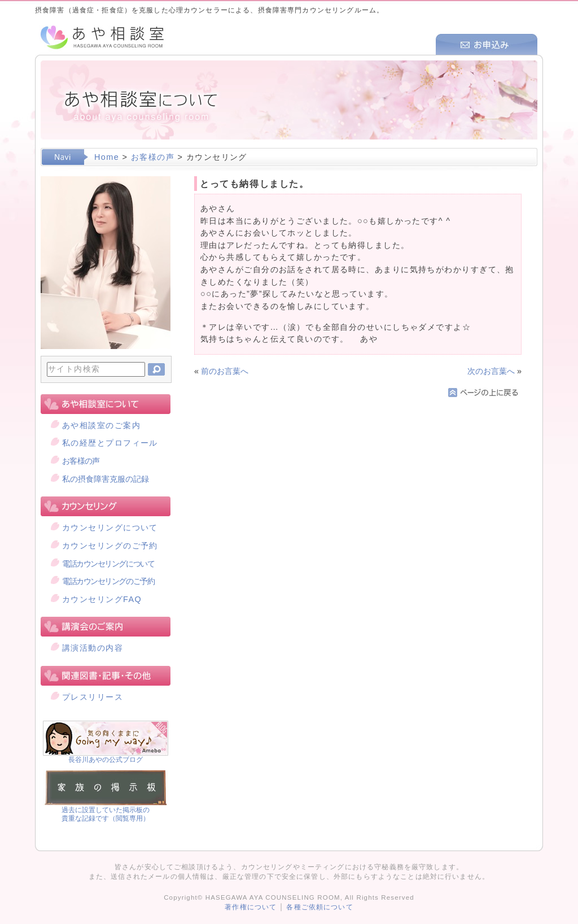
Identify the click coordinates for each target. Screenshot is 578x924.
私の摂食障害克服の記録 (106, 479)
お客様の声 (153, 157)
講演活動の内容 (93, 648)
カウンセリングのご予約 (110, 546)
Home (107, 157)
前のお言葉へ (225, 371)
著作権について (251, 907)
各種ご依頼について (319, 907)
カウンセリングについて (110, 528)
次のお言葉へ (491, 371)
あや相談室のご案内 (101, 425)
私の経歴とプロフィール (110, 443)
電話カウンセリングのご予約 (108, 581)
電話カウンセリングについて (108, 564)
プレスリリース (93, 697)
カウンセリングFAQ (102, 599)
